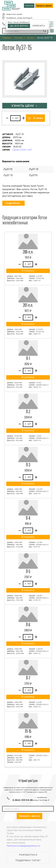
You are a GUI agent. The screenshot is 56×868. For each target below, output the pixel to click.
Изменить (39, 26)
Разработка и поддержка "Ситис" (28, 858)
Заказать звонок (44, 6)
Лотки (30, 38)
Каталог (19, 38)
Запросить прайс (14, 14)
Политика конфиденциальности (23, 846)
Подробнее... (13, 203)
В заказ (38, 118)
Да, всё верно (19, 26)
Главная (6, 38)
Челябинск (11, 18)
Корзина (29, 6)
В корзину (28, 271)
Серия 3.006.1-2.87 (22, 150)
